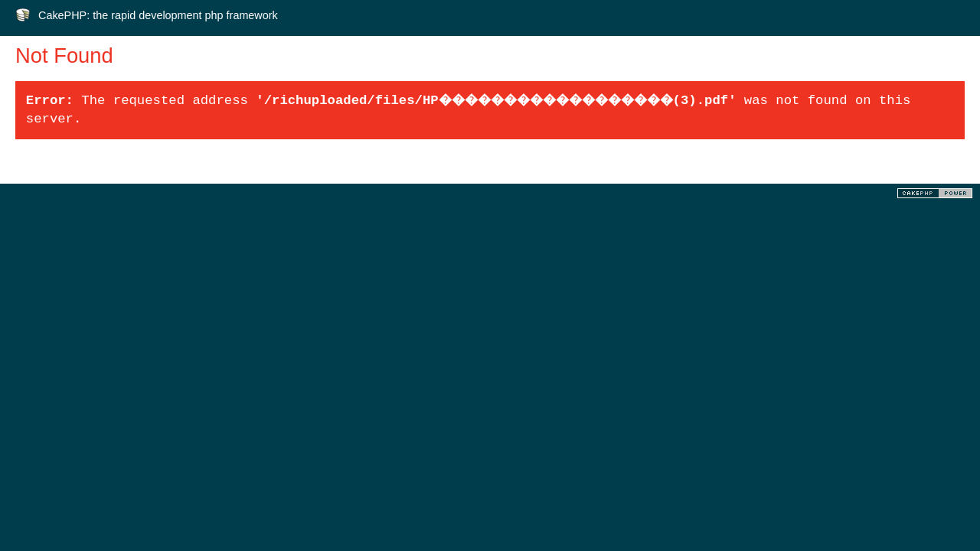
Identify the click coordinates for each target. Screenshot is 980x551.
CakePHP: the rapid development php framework (158, 15)
